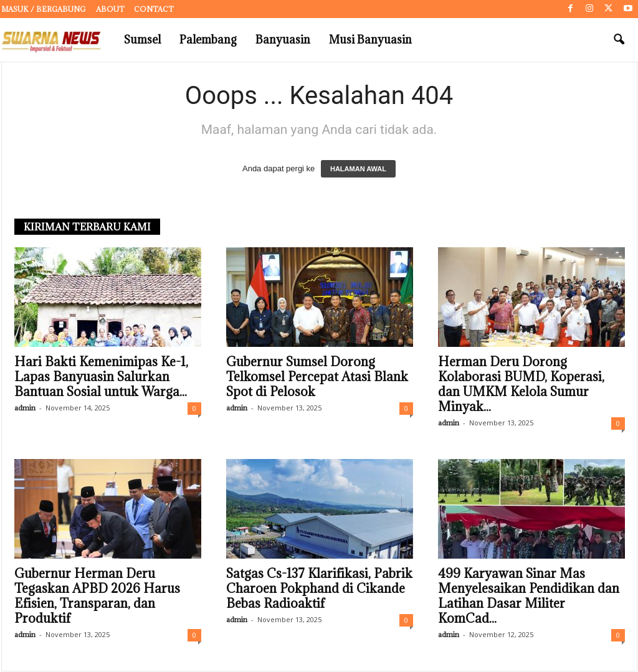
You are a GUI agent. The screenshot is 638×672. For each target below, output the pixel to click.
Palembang (208, 40)
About (110, 9)
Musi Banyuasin (370, 40)
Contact (154, 9)
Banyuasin (283, 40)
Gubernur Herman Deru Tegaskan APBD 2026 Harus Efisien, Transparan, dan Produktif (97, 597)
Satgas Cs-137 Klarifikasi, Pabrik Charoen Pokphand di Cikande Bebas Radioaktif (319, 589)
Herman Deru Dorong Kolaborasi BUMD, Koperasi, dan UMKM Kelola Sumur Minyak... (521, 385)
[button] (619, 40)
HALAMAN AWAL (358, 169)
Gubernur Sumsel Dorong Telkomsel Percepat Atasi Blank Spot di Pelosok (317, 377)
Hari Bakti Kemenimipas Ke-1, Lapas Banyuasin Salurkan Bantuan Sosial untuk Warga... (101, 377)
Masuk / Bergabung (43, 9)
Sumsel (142, 40)
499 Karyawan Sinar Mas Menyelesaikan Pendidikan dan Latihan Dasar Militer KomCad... (529, 597)
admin (25, 408)
